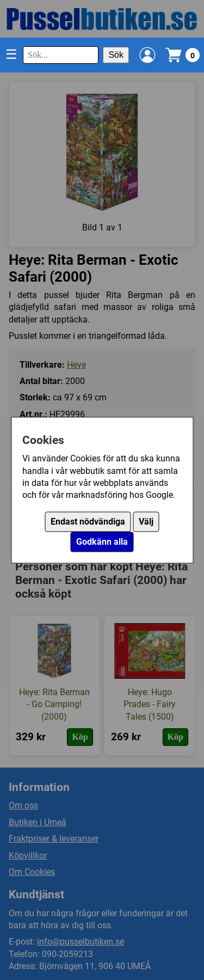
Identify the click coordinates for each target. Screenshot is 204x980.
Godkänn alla (102, 542)
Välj (146, 522)
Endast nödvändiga (88, 522)
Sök (116, 55)
